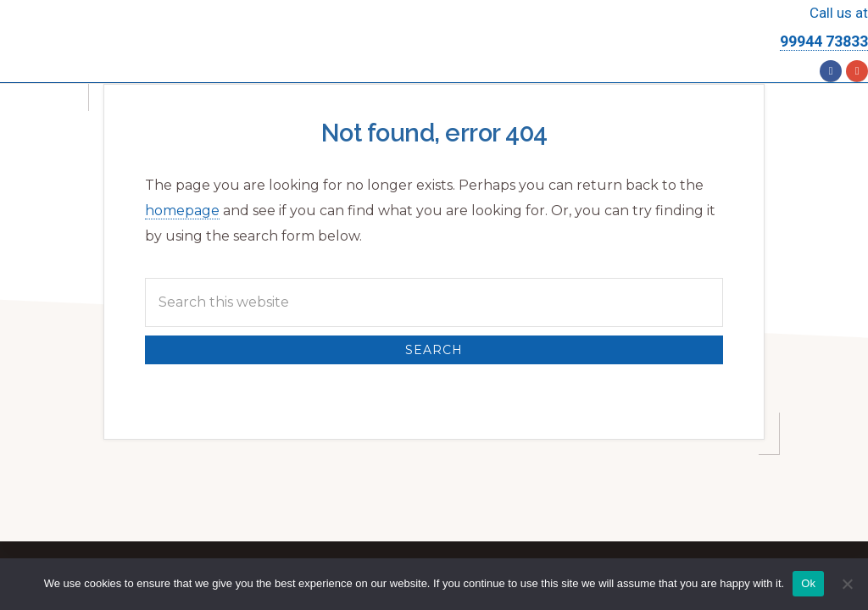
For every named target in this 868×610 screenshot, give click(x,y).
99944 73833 (824, 41)
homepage (182, 211)
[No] (847, 584)
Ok (808, 583)
